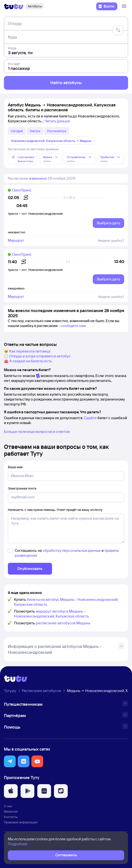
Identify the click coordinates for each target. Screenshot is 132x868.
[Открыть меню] (125, 6)
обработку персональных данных (72, 550)
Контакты (11, 817)
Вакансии (11, 811)
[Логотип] (14, 6)
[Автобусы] (35, 6)
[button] (10, 761)
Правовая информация (21, 822)
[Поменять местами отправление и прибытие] (118, 30)
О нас (8, 806)
